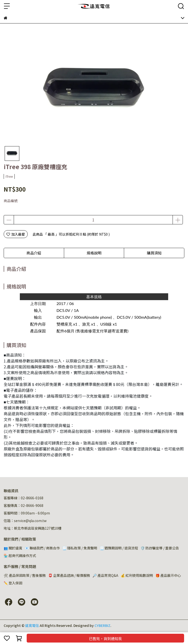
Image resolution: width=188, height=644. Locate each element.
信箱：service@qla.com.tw (25, 521)
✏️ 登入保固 (13, 583)
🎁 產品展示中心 (168, 575)
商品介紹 (34, 253)
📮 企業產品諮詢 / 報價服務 (69, 575)
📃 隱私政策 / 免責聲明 (80, 548)
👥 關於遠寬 (13, 548)
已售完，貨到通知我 (105, 639)
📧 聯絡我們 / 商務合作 (42, 548)
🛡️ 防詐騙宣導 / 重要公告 (160, 548)
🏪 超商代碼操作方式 (20, 556)
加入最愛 (16, 234)
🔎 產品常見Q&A (105, 575)
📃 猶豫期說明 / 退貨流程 (119, 548)
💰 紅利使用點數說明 (137, 575)
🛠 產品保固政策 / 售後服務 (25, 575)
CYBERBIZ (102, 625)
